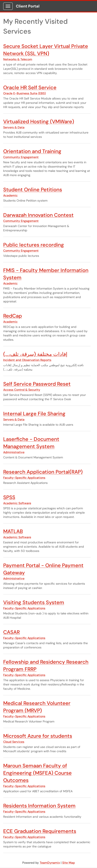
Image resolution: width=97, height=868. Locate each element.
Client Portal (28, 6)
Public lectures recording (34, 245)
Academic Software (17, 503)
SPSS (9, 497)
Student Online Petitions (33, 190)
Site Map (69, 863)
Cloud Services (14, 742)
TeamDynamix (50, 863)
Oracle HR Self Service (30, 87)
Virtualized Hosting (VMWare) (39, 121)
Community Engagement (21, 157)
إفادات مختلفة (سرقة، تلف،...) (35, 354)
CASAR (11, 632)
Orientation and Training (32, 151)
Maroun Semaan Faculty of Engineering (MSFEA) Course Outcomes (37, 773)
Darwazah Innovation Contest (38, 215)
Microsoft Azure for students (38, 736)
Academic (10, 195)
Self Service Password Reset (37, 384)
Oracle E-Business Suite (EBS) (24, 93)
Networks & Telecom (18, 59)
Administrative (14, 452)
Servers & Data (14, 127)
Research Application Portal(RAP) (43, 472)
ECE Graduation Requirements (40, 831)
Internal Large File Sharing (34, 414)
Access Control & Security (22, 390)
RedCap (13, 316)
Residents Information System (39, 806)
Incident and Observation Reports (27, 360)
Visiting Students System (34, 602)
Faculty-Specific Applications (24, 478)
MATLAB (13, 531)
